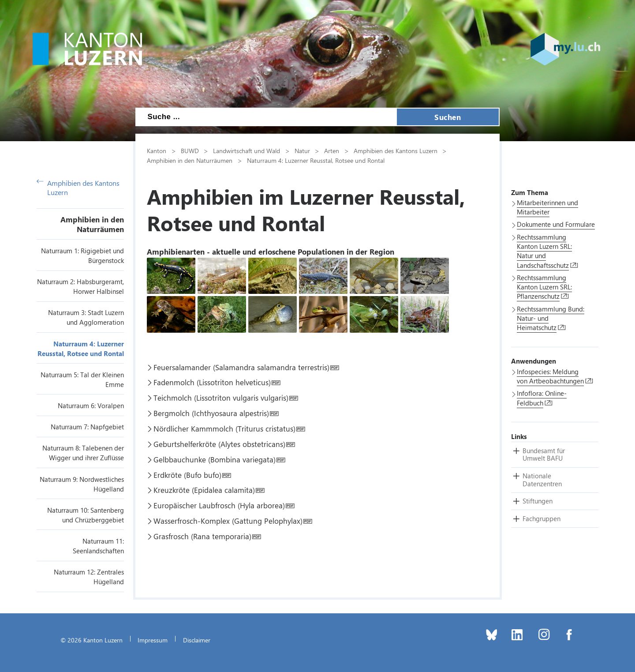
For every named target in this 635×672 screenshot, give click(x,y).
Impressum (153, 640)
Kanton (157, 150)
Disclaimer (197, 640)
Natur (302, 150)
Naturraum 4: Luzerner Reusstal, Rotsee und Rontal (316, 160)
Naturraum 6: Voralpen (91, 405)
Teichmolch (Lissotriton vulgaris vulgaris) (221, 398)
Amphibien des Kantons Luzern (78, 188)
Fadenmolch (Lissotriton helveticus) (212, 382)
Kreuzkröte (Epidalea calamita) (204, 490)
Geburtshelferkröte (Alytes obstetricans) (219, 444)
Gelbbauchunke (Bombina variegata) (215, 459)
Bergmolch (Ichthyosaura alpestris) (211, 413)
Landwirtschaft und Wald (247, 150)
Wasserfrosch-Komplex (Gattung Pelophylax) (228, 521)
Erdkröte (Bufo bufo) (187, 475)
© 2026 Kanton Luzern (92, 640)
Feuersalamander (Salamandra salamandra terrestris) (241, 367)
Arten (332, 150)
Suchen (448, 117)
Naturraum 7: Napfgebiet (87, 427)
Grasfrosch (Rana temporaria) (202, 536)
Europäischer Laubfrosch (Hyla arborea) (219, 505)
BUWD (190, 150)
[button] (544, 454)
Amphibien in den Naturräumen (92, 224)
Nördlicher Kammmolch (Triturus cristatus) (224, 428)
